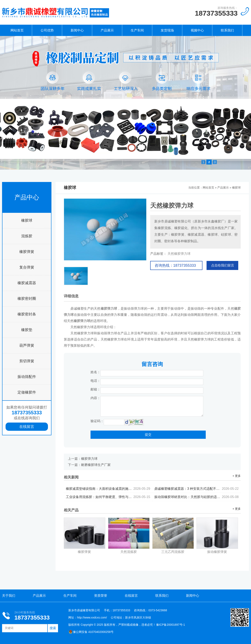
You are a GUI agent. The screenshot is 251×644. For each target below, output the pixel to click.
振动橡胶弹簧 (217, 552)
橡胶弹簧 (27, 252)
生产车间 (137, 30)
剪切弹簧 (27, 361)
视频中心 (197, 30)
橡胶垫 (27, 330)
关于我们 (9, 596)
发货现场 (167, 30)
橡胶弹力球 (89, 459)
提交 (148, 435)
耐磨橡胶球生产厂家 (96, 465)
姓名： (95, 372)
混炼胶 (27, 236)
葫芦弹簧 (27, 345)
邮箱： (95, 389)
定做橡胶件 (27, 392)
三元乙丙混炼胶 (173, 552)
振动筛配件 (27, 377)
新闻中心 (77, 30)
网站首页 (17, 30)
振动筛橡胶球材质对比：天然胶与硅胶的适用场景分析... (196, 497)
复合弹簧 (27, 267)
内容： (95, 398)
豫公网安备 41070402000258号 (91, 632)
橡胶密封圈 (27, 299)
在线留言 (27, 427)
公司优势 (47, 30)
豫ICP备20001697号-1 (171, 625)
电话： (95, 381)
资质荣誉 (101, 596)
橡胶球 (27, 220)
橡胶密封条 (27, 314)
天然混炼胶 (129, 552)
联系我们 (227, 30)
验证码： (97, 421)
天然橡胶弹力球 (179, 254)
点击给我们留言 (223, 265)
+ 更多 (237, 476)
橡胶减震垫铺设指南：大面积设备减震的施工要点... (108, 489)
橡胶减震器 (27, 283)
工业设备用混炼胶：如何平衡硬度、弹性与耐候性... (108, 497)
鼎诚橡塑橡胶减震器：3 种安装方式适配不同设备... (196, 489)
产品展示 (107, 30)
